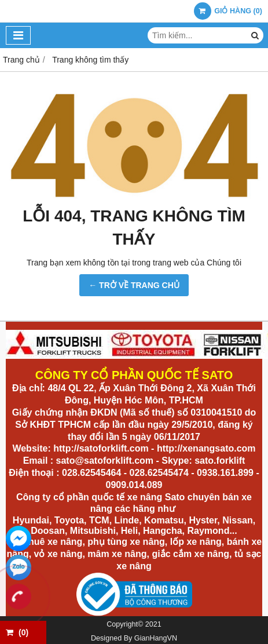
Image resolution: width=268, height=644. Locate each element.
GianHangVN (156, 638)
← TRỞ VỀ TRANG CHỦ (134, 285)
